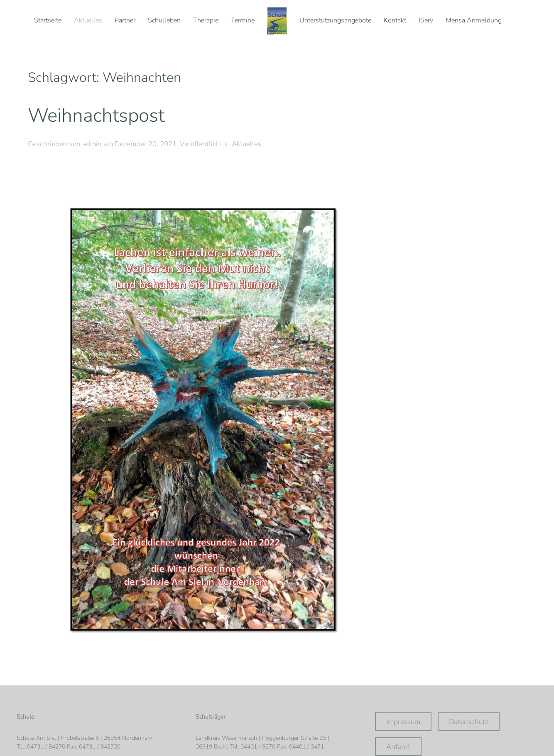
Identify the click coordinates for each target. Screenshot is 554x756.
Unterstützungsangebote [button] (335, 20)
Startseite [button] (48, 20)
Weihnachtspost (96, 115)
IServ (426, 20)
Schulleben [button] (164, 20)
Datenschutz (469, 722)
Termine (243, 20)
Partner (125, 20)
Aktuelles (88, 20)
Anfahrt (398, 747)
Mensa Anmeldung (474, 20)
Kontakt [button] (395, 20)
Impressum (403, 722)
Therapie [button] (206, 20)
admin (92, 144)
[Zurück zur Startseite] (277, 21)
